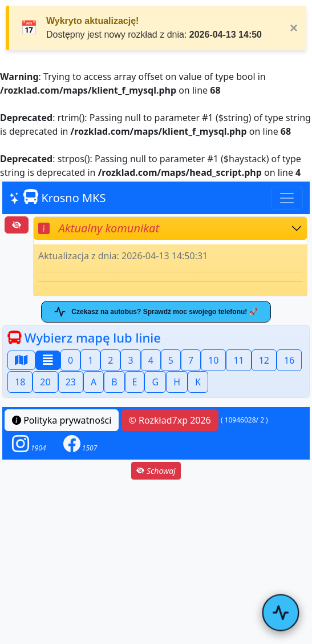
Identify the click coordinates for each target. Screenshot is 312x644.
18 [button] (20, 382)
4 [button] (151, 360)
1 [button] (90, 360)
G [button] (155, 382)
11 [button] (238, 360)
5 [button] (171, 360)
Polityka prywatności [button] (62, 420)
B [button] (114, 382)
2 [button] (110, 360)
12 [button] (264, 360)
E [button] (135, 382)
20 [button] (45, 382)
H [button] (177, 382)
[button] (29, 444)
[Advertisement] (156, 562)
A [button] (94, 382)
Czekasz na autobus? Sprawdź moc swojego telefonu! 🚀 (156, 312)
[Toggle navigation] (287, 198)
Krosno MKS (57, 197)
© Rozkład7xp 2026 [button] (170, 420)
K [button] (198, 382)
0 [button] (70, 360)
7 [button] (191, 360)
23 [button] (71, 382)
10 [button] (213, 360)
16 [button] (289, 360)
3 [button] (130, 360)
